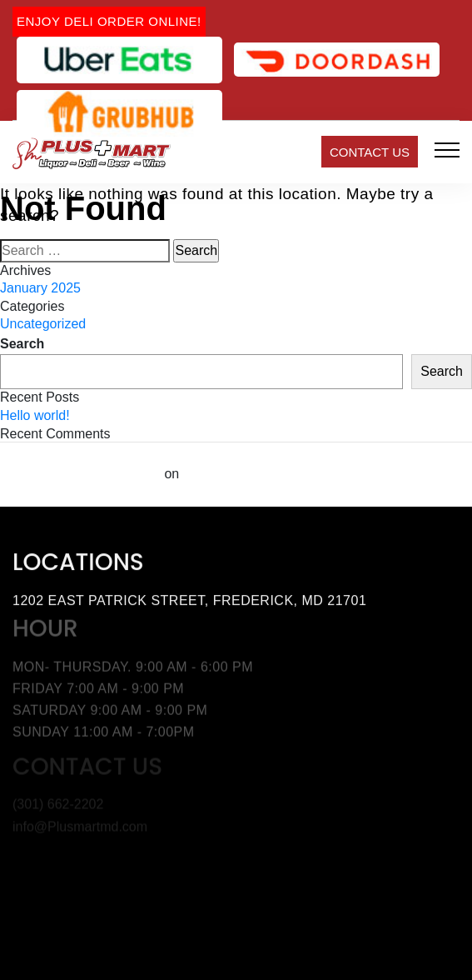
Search (22, 344)
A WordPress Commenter (80, 474)
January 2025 (40, 288)
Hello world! (35, 415)
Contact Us (370, 152)
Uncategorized (43, 324)
